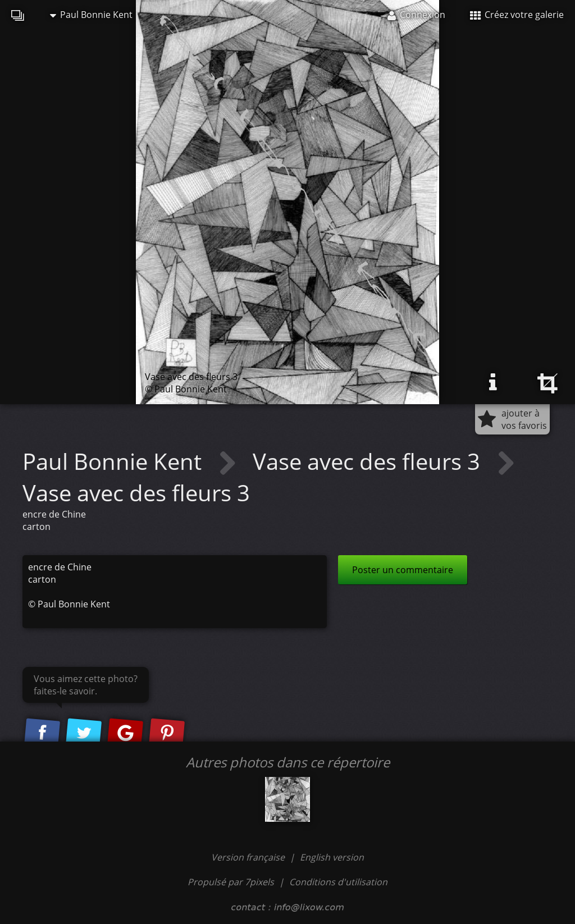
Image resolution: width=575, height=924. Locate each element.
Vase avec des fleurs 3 (369, 461)
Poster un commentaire (403, 570)
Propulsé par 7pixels (231, 882)
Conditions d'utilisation (338, 882)
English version (332, 857)
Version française (249, 857)
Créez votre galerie (517, 15)
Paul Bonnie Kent (91, 15)
